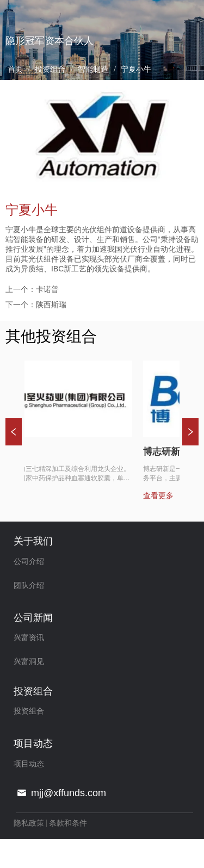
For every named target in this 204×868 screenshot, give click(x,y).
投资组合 (50, 69)
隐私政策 (29, 823)
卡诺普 (47, 289)
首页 (15, 69)
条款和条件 (68, 823)
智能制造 (93, 69)
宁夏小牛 (135, 69)
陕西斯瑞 (51, 305)
